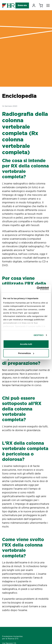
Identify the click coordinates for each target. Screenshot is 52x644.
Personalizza (26, 353)
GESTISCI (39, 335)
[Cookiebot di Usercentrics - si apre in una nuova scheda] (37, 288)
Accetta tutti (26, 344)
